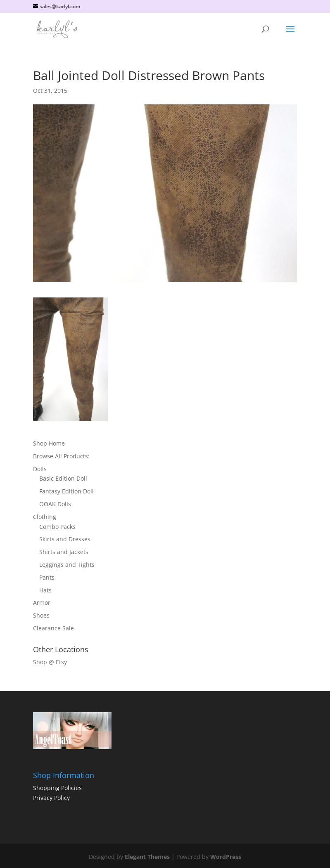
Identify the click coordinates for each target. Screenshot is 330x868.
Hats (45, 590)
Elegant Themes (147, 857)
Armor (42, 603)
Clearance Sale (53, 628)
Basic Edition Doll (63, 478)
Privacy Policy (51, 798)
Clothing (45, 517)
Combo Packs (57, 527)
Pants (47, 577)
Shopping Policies (57, 788)
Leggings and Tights (67, 565)
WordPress (226, 857)
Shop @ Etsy (50, 662)
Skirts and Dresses (65, 539)
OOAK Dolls (55, 504)
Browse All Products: (61, 456)
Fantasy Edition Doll (66, 491)
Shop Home (49, 443)
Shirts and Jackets (64, 552)
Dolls (40, 469)
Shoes (41, 615)
